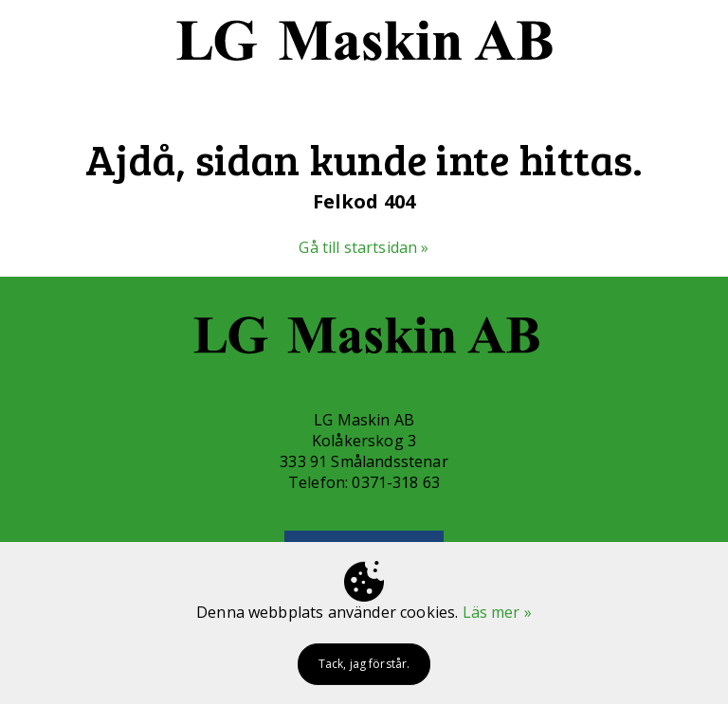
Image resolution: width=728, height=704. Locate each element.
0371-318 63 (396, 482)
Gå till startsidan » (364, 247)
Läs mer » (497, 612)
